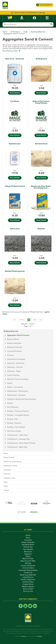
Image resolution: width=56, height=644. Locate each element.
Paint (6, 482)
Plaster (10, 383)
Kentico (24, 636)
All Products (15, 32)
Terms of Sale (28, 589)
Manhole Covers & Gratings (18, 379)
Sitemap (28, 563)
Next (35, 320)
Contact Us (28, 573)
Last (41, 320)
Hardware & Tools (10, 466)
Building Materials (38, 32)
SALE (6, 486)
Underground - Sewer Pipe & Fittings (21, 443)
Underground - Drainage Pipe (18, 439)
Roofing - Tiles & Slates (16, 427)
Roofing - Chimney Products (18, 411)
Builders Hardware (14, 343)
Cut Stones (15, 101)
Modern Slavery (28, 587)
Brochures (28, 552)
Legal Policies (28, 577)
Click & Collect (28, 568)
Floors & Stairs (9, 457)
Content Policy (28, 582)
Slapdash (41, 229)
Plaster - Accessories (15, 387)
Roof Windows (13, 407)
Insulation (7, 470)
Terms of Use (28, 591)
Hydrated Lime (15, 144)
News (28, 538)
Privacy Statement (28, 580)
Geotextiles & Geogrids (16, 359)
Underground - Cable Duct (17, 435)
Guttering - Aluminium (16, 363)
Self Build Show (28, 545)
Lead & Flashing (13, 375)
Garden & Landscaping (12, 462)
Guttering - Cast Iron (15, 367)
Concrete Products (14, 351)
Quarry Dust (15, 229)
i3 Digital (39, 636)
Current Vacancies (28, 566)
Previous (22, 320)
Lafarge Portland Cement (15, 186)
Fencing (10, 355)
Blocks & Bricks (13, 339)
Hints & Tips (28, 547)
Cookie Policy (28, 584)
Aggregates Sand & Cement (18, 335)
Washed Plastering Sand (15, 271)
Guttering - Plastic (14, 371)
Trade (26, 32)
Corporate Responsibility (28, 570)
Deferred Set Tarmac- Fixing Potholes (41, 102)
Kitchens (7, 474)
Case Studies (28, 549)
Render (10, 403)
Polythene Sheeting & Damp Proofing (22, 399)
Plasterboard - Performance (18, 391)
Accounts (28, 540)
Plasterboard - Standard (16, 395)
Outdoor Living (9, 478)
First (15, 320)
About (28, 556)
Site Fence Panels (14, 431)
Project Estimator (28, 542)
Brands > (35, 512)
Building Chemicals (15, 347)
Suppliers (28, 554)
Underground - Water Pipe (17, 447)
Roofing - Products (14, 423)
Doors (6, 453)
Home (5, 32)
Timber (6, 490)
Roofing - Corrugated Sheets (18, 415)
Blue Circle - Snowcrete (15, 59)
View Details (15, 93)
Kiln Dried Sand (41, 144)
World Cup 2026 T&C (28, 575)
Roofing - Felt (12, 419)
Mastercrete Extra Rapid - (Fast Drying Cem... (41, 187)
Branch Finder (28, 559)
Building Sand (41, 59)
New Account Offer (28, 561)
